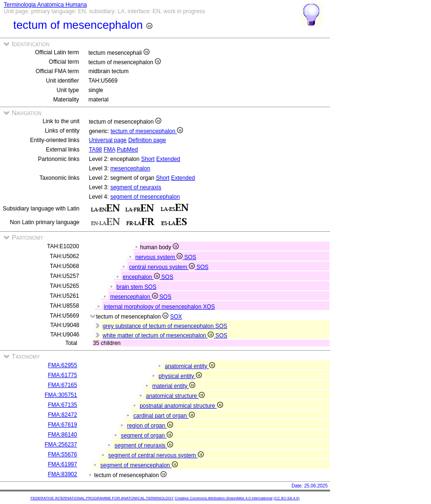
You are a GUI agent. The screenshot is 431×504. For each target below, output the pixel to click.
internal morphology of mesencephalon (153, 307)
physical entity (180, 376)
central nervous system (163, 267)
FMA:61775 (62, 375)
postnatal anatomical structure (181, 406)
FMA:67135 (62, 405)
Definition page (147, 140)
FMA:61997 (62, 464)
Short (148, 159)
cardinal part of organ (164, 416)
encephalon (142, 277)
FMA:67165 (62, 385)
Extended (168, 159)
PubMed (128, 150)
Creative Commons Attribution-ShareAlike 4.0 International (223, 498)
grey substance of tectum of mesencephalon (159, 326)
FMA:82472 (62, 415)
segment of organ (147, 436)
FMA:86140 (62, 435)
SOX (176, 317)
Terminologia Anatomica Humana (45, 5)
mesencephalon (130, 168)
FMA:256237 (61, 445)
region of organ (150, 426)
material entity (174, 386)
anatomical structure (175, 396)
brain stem (130, 287)
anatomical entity (190, 366)
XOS (209, 307)
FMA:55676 (62, 454)
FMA (110, 150)
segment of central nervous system (156, 455)
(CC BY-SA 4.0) (286, 498)
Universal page (108, 140)
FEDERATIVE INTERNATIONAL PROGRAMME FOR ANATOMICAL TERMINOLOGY (102, 498)
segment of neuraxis (136, 187)
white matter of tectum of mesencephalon (159, 336)
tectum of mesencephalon (147, 131)
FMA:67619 (62, 425)
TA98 (96, 150)
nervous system (160, 257)
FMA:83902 (62, 474)
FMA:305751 (61, 395)
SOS (190, 257)
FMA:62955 (62, 365)
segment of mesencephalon (145, 197)
